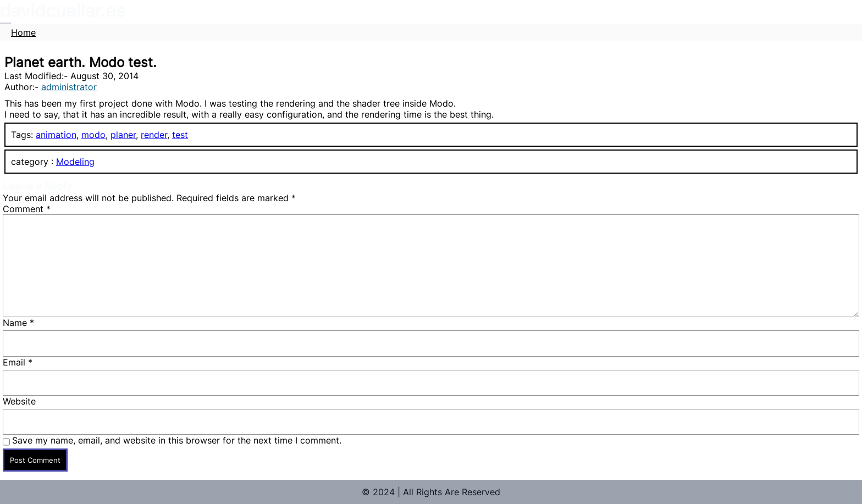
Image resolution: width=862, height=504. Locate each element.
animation (56, 135)
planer (123, 135)
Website (19, 401)
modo (93, 135)
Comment (27, 209)
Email (18, 362)
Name (18, 323)
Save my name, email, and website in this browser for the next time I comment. (177, 440)
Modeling (75, 162)
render (154, 135)
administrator (69, 87)
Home (23, 32)
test (180, 135)
